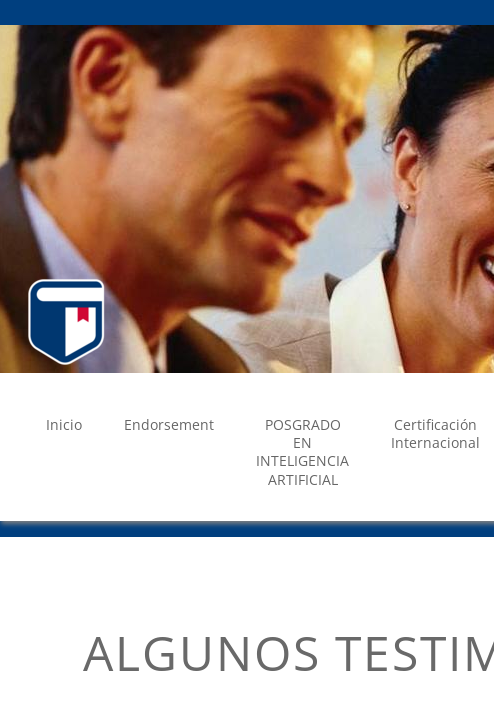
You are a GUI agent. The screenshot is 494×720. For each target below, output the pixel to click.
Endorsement (169, 424)
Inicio (64, 424)
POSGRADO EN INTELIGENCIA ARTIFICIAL (302, 452)
